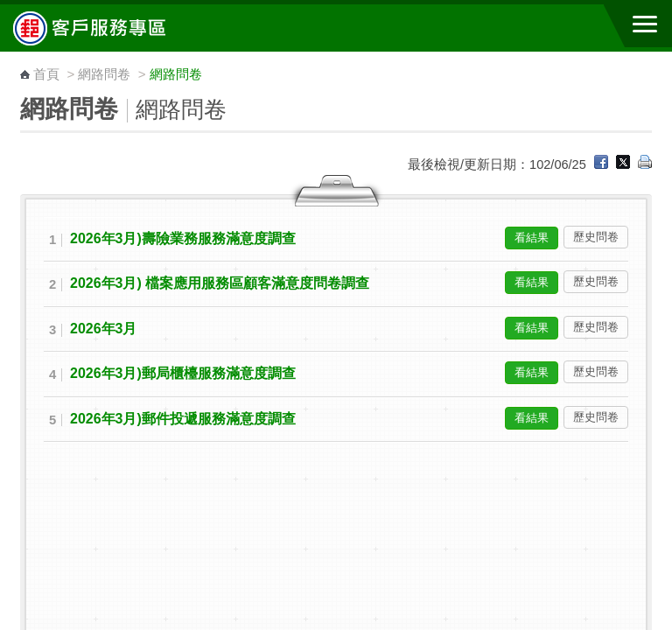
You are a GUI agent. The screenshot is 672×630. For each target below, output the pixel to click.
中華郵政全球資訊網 (109, 28)
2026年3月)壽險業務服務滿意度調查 (183, 238)
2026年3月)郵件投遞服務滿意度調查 (183, 419)
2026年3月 (103, 329)
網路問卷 (104, 74)
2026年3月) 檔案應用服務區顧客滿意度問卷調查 (220, 283)
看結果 (532, 238)
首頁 (46, 74)
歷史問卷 (596, 237)
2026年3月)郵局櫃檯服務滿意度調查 (183, 373)
